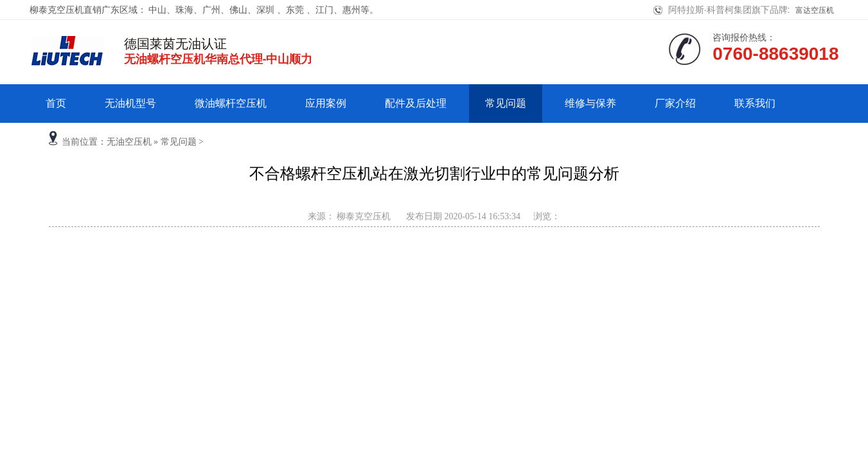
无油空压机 (129, 142)
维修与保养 (590, 103)
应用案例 (326, 103)
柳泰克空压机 (363, 216)
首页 (56, 103)
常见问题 (506, 103)
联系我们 (755, 103)
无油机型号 (130, 103)
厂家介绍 (675, 103)
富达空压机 (815, 10)
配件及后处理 (416, 103)
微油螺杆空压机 (231, 103)
